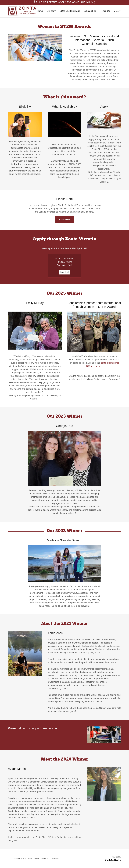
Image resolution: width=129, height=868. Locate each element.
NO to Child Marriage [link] (70, 11)
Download (65, 272)
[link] (22, 11)
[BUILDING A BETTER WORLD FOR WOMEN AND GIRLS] (64, 2)
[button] (91, 11)
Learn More (64, 220)
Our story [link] (51, 11)
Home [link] (40, 11)
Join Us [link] (106, 11)
